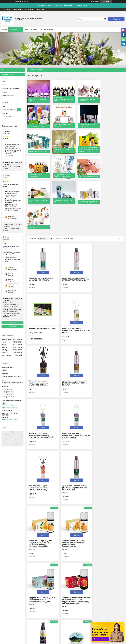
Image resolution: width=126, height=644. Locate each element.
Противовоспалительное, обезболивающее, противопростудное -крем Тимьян (13, 194)
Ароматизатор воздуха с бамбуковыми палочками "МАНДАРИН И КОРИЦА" (104, 328)
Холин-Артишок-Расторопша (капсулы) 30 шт (13, 259)
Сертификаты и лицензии (10, 88)
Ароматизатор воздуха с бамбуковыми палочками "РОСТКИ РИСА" (39, 276)
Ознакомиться (81, 5)
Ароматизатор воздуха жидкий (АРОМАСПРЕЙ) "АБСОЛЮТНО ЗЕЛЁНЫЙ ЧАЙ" (41, 379)
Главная (4, 29)
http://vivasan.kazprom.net (10, 405)
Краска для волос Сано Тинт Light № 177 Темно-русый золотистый (13, 153)
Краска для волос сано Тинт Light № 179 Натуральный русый (13, 146)
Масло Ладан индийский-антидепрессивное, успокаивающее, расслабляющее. (75, 603)
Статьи (4, 81)
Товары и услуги (15, 29)
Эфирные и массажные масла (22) (108, 225)
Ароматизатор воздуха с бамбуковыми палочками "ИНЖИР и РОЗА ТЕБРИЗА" (75, 328)
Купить (43, 219)
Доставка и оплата (47, 29)
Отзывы (4, 92)
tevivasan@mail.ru (12, 408)
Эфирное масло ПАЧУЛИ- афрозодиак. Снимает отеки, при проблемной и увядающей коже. (42, 603)
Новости (4, 78)
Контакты (34, 29)
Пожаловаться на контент (72, 642)
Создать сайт (18, 1)
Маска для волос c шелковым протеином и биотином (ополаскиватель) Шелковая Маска (13, 202)
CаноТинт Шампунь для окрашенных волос (13, 209)
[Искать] (105, 19)
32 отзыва (96, 1)
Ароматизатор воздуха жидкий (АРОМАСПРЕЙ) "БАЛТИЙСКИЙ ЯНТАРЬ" (106, 276)
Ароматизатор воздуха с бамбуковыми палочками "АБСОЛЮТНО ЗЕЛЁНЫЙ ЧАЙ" (41, 328)
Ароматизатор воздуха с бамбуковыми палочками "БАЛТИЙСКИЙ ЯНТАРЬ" (71, 276)
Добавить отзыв (12, 323)
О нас (26, 29)
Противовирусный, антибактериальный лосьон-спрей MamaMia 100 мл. (105, 435)
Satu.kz (72, 640)
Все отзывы (12, 327)
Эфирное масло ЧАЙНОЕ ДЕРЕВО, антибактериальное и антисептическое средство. (41, 435)
